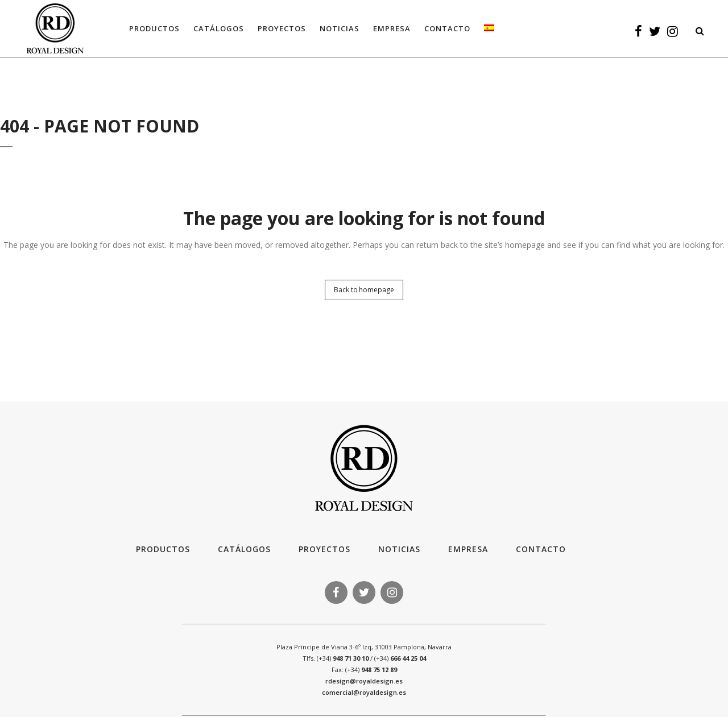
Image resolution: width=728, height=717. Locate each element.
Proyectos (324, 549)
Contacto (541, 549)
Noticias (399, 549)
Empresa (468, 549)
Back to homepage (364, 290)
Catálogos (244, 549)
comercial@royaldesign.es (364, 692)
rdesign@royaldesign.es (364, 681)
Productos (163, 549)
